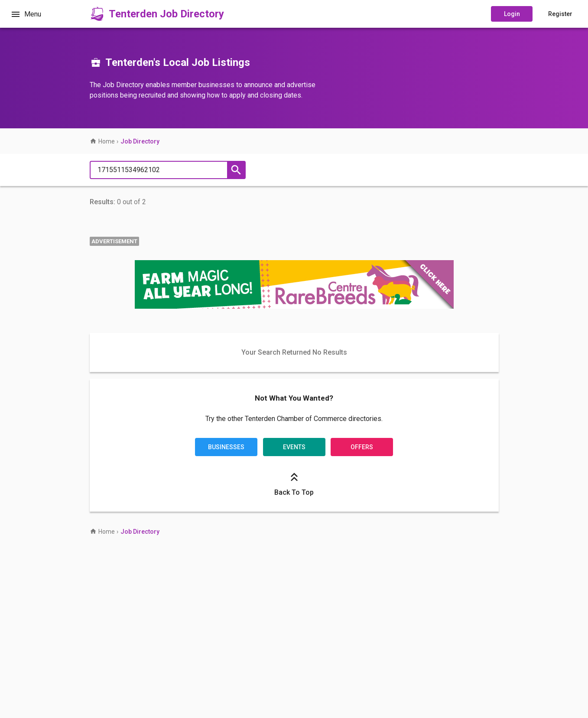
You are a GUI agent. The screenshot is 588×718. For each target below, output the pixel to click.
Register (560, 14)
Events (294, 447)
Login (512, 14)
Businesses (226, 447)
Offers (362, 447)
